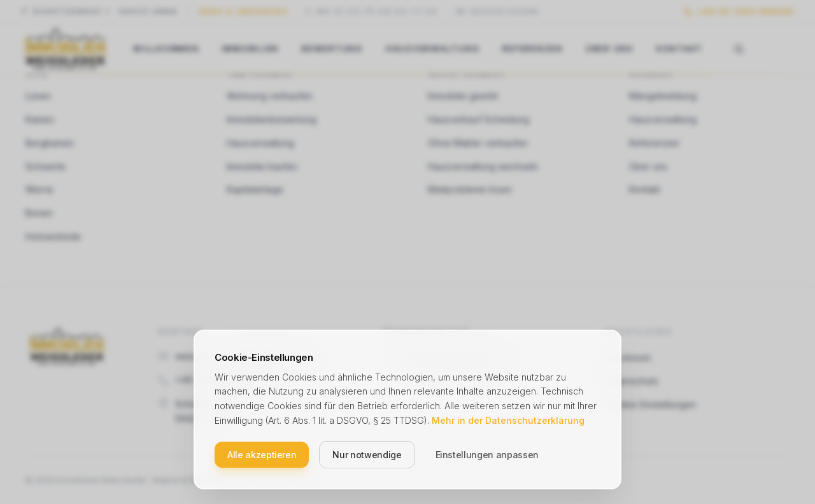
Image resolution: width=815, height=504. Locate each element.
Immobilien (251, 49)
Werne (39, 189)
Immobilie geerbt (463, 96)
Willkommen (166, 49)
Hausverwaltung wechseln (483, 166)
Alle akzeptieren (262, 454)
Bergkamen (50, 143)
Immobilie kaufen (262, 166)
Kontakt (680, 49)
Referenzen (533, 49)
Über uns (610, 49)
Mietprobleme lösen (470, 189)
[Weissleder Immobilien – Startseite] (65, 49)
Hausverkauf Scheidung (478, 119)
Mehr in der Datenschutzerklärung (508, 420)
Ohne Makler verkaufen (478, 143)
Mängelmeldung (663, 96)
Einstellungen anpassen (487, 454)
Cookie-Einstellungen (651, 404)
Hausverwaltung (433, 49)
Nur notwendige (367, 454)
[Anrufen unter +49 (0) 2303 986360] (739, 12)
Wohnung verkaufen (270, 96)
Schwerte (46, 166)
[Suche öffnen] (739, 49)
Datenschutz (632, 381)
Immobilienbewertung (272, 119)
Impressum (628, 357)
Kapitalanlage (255, 189)
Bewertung (332, 49)
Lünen (38, 96)
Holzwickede (53, 236)
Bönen (39, 213)
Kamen (40, 119)
